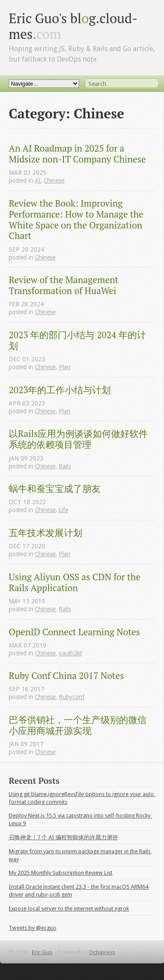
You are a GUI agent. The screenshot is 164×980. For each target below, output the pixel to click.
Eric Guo (42, 952)
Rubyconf (72, 697)
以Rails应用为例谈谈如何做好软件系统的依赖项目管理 (78, 439)
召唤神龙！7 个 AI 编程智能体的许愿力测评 (63, 837)
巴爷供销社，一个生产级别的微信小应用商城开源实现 (78, 725)
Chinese (54, 180)
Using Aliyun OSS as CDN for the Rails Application (76, 582)
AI (38, 180)
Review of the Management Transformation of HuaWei (65, 285)
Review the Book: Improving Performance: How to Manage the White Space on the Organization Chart (77, 220)
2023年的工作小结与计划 (60, 390)
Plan (65, 367)
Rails (65, 466)
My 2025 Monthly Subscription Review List (61, 873)
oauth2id (70, 653)
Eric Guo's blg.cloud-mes (73, 26)
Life (63, 510)
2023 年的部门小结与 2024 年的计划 (77, 340)
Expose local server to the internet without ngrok (69, 909)
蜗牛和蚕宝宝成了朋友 (55, 489)
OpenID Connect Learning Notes (74, 632)
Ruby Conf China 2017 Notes (66, 676)
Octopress (102, 952)
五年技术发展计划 (45, 533)
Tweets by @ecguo (33, 928)
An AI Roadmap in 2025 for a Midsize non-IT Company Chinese (77, 154)
